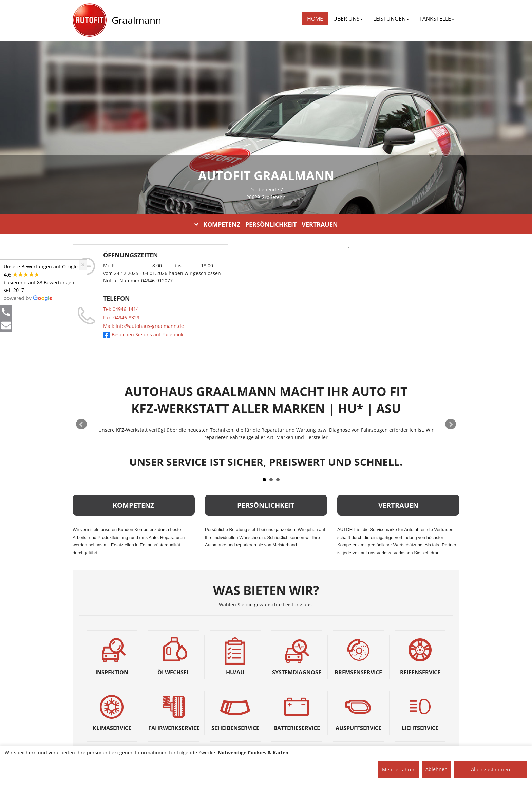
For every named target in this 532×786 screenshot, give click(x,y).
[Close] (83, 265)
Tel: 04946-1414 (121, 309)
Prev (81, 424)
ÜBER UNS (348, 19)
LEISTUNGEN (391, 19)
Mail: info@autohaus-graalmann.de (144, 326)
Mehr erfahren (399, 770)
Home (315, 19)
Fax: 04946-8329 (121, 317)
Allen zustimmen (490, 769)
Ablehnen (436, 769)
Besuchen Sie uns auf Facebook (143, 334)
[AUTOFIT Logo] (90, 20)
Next (451, 424)
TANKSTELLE (437, 19)
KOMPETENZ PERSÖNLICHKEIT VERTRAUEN (266, 224)
